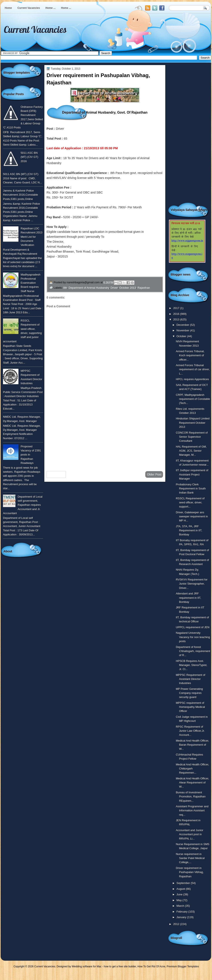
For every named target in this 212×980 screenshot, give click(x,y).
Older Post (154, 474)
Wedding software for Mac (86, 966)
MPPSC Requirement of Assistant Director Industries (190, 679)
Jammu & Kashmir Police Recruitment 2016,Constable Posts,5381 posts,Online (20, 195)
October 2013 (128, 288)
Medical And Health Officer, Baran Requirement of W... (192, 745)
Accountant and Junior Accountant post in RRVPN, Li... (189, 834)
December (183, 325)
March (181, 906)
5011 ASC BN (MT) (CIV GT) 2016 (29, 157)
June (180, 894)
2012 (177, 924)
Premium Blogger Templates (183, 966)
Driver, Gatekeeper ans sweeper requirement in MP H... (192, 517)
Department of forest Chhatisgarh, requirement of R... (193, 651)
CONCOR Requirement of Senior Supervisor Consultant (192, 437)
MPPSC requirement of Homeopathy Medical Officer (190, 707)
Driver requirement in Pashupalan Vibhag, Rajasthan (190, 872)
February (182, 912)
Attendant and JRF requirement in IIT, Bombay (188, 598)
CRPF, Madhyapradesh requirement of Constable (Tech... (193, 399)
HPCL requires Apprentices (192, 379)
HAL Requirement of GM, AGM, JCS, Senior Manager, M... (191, 451)
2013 (177, 319)
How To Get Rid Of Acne (151, 966)
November (183, 330)
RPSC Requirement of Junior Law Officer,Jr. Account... (190, 731)
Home (8, 8)
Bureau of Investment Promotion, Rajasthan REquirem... (191, 797)
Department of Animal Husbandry (89, 288)
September (183, 883)
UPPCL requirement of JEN (193, 627)
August (181, 889)
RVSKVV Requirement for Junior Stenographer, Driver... (192, 584)
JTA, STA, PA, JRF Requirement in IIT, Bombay (189, 530)
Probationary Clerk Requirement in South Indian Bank (191, 489)
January (182, 917)
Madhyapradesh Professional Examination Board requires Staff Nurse (30, 283)
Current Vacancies (29, 8)
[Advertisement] (105, 433)
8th (65, 288)
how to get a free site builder (120, 966)
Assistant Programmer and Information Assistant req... (192, 811)
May (179, 900)
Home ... (50, 8)
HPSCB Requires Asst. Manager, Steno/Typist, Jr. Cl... (192, 665)
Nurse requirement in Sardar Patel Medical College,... (190, 858)
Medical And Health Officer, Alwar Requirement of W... (192, 783)
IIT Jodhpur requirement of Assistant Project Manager (192, 474)
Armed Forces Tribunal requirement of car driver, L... (193, 369)
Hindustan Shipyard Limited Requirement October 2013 (193, 423)
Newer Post (56, 474)
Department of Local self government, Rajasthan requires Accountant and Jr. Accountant (23, 505)
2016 (177, 314)
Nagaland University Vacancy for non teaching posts (193, 637)
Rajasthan (144, 288)
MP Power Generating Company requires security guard (189, 693)
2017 (177, 308)
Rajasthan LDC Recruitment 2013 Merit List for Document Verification (32, 237)
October (182, 336)
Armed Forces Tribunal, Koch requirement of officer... (190, 355)
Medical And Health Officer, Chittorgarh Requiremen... (192, 769)
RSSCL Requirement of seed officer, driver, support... (190, 503)
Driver (114, 288)
